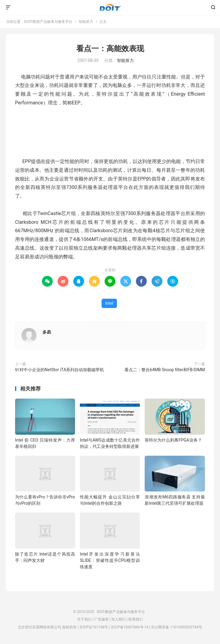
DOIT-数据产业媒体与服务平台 (110, 8)
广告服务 (102, 619)
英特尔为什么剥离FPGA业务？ (173, 440)
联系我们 (136, 619)
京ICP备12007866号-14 (129, 627)
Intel (109, 303)
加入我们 (118, 619)
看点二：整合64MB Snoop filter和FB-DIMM (165, 370)
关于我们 (84, 619)
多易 (47, 332)
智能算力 (86, 22)
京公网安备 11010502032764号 (176, 627)
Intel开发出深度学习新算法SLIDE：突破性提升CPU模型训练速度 (110, 560)
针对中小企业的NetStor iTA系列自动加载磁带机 (60, 370)
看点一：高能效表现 (110, 49)
